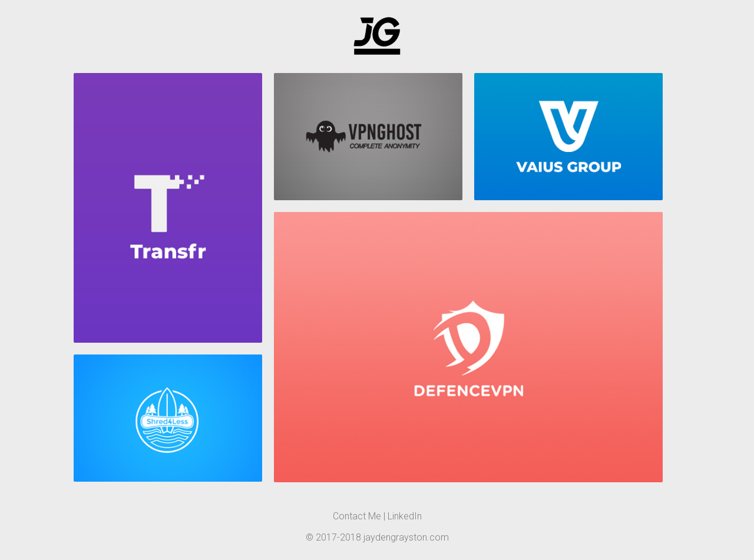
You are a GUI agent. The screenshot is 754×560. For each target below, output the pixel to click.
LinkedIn (405, 516)
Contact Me (357, 516)
